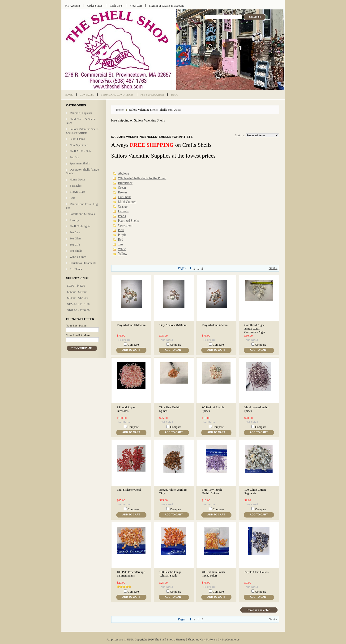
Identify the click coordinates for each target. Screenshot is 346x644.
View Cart (136, 6)
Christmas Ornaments (83, 263)
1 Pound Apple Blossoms (126, 409)
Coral (73, 198)
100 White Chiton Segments (255, 491)
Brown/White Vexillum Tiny (173, 491)
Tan (120, 244)
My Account (73, 6)
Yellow (123, 254)
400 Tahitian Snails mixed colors (214, 574)
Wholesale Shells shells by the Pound (142, 178)
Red (121, 240)
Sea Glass (76, 238)
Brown (122, 192)
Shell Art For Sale (81, 151)
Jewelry (74, 220)
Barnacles (76, 186)
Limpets (123, 211)
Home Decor (77, 179)
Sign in (153, 6)
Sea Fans (75, 232)
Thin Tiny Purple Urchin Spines (212, 491)
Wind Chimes (78, 257)
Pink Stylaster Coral (129, 490)
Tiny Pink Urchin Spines (170, 409)
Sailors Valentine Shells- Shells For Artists (83, 131)
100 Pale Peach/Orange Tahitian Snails (131, 574)
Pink (121, 230)
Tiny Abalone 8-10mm (173, 325)
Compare (133, 345)
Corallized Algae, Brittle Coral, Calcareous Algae (255, 329)
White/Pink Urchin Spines (213, 409)
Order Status (95, 6)
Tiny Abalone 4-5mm (215, 325)
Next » (273, 268)
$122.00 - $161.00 (79, 304)
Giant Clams (77, 139)
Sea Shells (76, 251)
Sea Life (75, 245)
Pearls (122, 216)
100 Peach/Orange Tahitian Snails (171, 574)
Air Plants (76, 269)
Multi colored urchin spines (257, 409)
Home (120, 110)
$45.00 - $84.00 (77, 292)
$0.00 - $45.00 (76, 286)
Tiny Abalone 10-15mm (131, 325)
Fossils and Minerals (82, 214)
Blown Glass (77, 192)
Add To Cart (131, 350)
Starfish (74, 157)
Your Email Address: (79, 335)
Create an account (173, 6)
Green (122, 188)
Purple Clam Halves (256, 572)
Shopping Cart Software (202, 639)
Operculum (125, 225)
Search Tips (233, 22)
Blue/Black (125, 183)
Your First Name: (77, 325)
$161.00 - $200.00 (79, 310)
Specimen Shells (80, 163)
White (122, 249)
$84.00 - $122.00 (78, 298)
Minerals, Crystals (81, 113)
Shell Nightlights (80, 226)
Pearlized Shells (128, 221)
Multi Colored (127, 202)
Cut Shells (125, 197)
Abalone (124, 174)
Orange (123, 207)
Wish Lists (116, 6)
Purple (122, 235)
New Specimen (79, 145)
